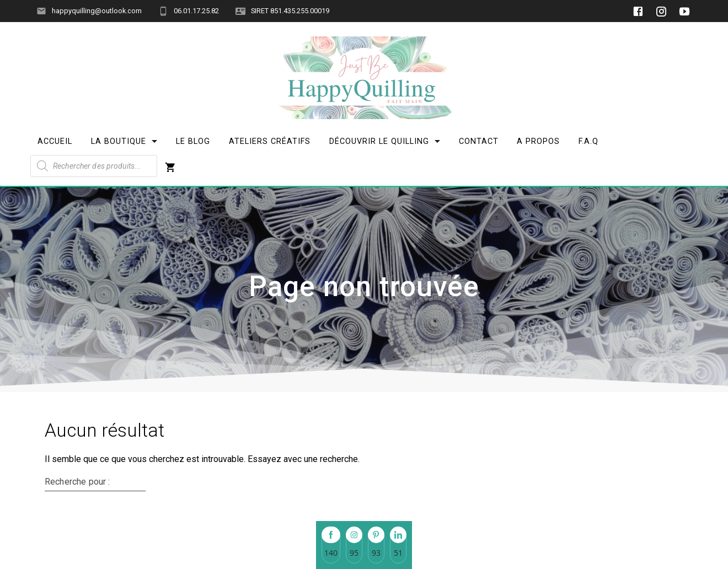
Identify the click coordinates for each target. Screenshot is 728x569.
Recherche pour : (77, 482)
